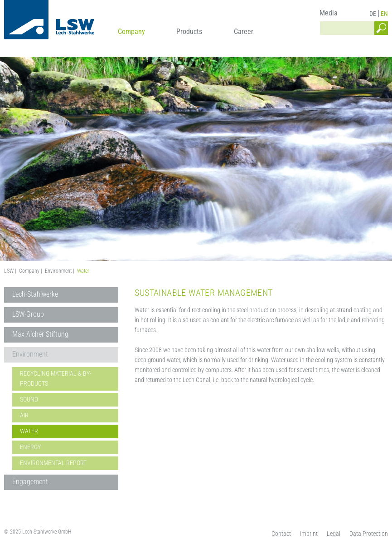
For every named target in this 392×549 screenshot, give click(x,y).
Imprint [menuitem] (309, 534)
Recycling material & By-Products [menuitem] (56, 378)
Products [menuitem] (189, 32)
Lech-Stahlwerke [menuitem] (35, 294)
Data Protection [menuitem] (369, 534)
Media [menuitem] (329, 13)
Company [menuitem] (131, 32)
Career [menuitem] (244, 32)
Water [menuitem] (29, 431)
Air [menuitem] (24, 415)
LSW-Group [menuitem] (28, 314)
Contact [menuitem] (281, 534)
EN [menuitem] (384, 14)
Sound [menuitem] (29, 399)
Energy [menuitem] (30, 447)
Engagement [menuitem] (30, 482)
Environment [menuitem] (30, 354)
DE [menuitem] (373, 14)
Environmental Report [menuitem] (53, 463)
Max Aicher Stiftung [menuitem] (40, 334)
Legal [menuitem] (334, 534)
